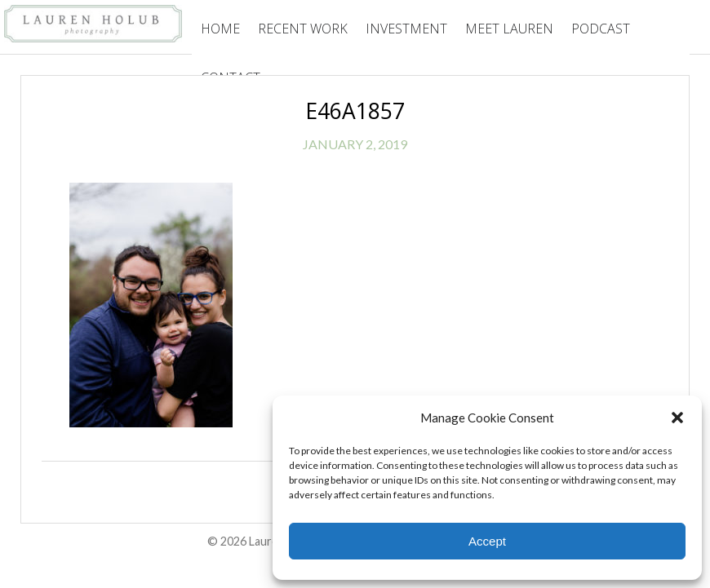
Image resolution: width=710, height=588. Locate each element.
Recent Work (303, 29)
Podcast (601, 29)
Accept (487, 541)
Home (220, 29)
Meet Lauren (509, 29)
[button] (677, 418)
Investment (406, 29)
